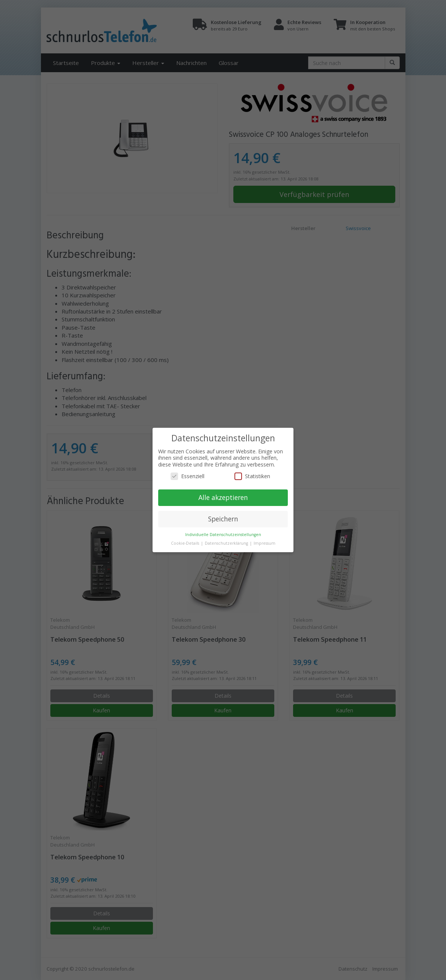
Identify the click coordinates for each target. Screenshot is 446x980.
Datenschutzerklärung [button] (227, 543)
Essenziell (187, 476)
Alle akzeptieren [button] (223, 497)
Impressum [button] (265, 543)
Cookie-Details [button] (186, 543)
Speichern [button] (223, 519)
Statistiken (252, 476)
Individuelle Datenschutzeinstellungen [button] (223, 535)
